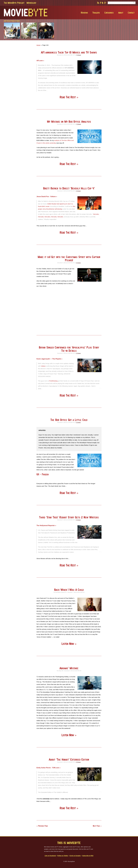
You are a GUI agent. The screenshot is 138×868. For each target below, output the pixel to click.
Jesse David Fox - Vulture (46, 196)
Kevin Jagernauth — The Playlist (49, 359)
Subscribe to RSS (88, 856)
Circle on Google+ (75, 856)
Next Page (96, 826)
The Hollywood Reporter (46, 525)
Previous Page (43, 826)
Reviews (84, 13)
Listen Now (68, 644)
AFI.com (40, 61)
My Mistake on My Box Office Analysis (69, 122)
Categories (109, 13)
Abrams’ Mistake (69, 668)
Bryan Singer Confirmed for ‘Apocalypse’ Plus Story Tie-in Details (69, 349)
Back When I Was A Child (69, 590)
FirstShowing (53, 381)
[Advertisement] (108, 40)
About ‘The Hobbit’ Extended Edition (69, 759)
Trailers (96, 13)
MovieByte (26, 13)
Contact (131, 13)
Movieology (31, 3)
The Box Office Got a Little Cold (69, 420)
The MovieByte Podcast (14, 3)
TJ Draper (79, 55)
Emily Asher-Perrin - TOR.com (48, 768)
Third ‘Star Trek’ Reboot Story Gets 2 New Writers (69, 517)
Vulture (43, 366)
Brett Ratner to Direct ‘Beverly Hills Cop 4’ (69, 188)
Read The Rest (68, 97)
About (121, 13)
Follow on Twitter (63, 856)
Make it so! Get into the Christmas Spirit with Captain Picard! (69, 259)
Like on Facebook (50, 856)
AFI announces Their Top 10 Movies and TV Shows (69, 52)
